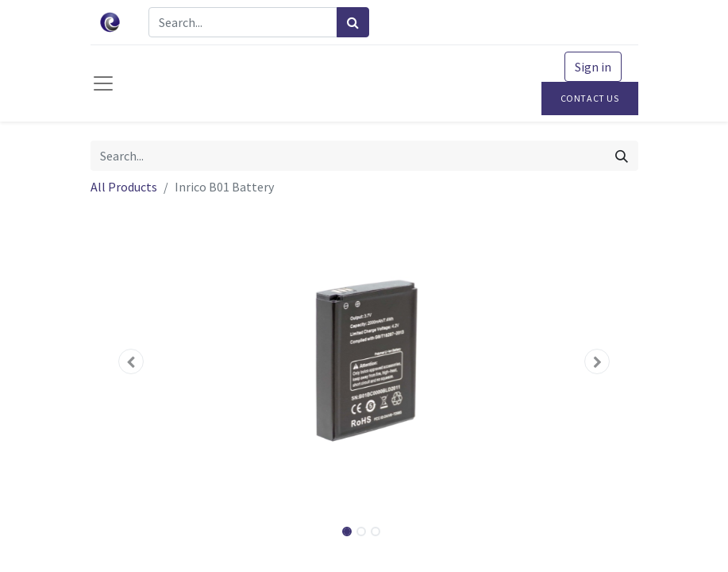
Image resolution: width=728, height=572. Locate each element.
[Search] (353, 22)
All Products (124, 187)
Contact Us (590, 98)
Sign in (593, 67)
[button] (132, 361)
